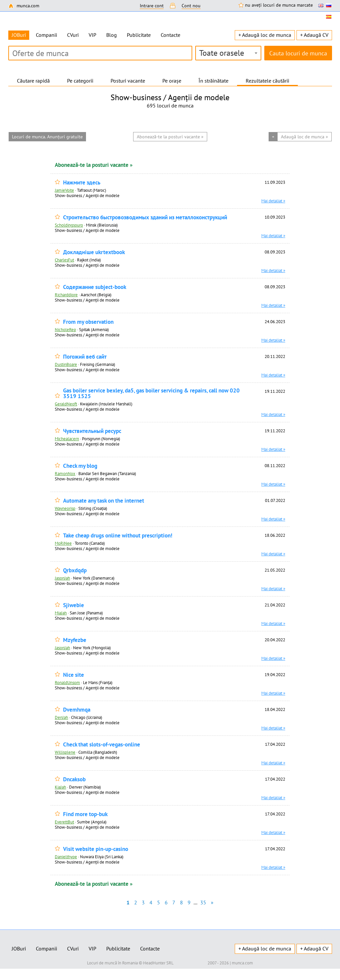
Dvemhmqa (77, 710)
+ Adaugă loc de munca (265, 35)
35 (203, 902)
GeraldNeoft (66, 404)
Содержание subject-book (95, 287)
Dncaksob (74, 779)
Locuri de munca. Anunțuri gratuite (47, 137)
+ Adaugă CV (314, 35)
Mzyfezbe (75, 640)
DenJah (61, 717)
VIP (92, 35)
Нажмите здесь (82, 183)
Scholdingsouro (69, 225)
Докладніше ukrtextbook (94, 252)
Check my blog (80, 466)
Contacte (170, 35)
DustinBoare (66, 364)
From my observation (88, 322)
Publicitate (139, 35)
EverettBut (64, 822)
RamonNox (65, 473)
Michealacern (67, 439)
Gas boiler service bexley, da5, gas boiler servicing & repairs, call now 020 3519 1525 (151, 393)
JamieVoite (64, 190)
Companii (46, 35)
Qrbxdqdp (75, 570)
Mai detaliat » (273, 201)
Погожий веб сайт (85, 357)
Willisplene (65, 752)
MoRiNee (63, 543)
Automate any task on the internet (104, 501)
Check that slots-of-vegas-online (102, 745)
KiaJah (60, 787)
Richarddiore (66, 295)
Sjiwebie (74, 605)
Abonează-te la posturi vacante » (94, 165)
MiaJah (61, 613)
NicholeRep (65, 329)
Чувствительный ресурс (92, 431)
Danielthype (66, 857)
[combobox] (228, 53)
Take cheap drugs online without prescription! (118, 536)
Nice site (74, 675)
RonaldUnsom (67, 682)
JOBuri (19, 948)
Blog (112, 35)
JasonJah (62, 578)
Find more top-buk (85, 814)
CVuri (73, 35)
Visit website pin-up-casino (96, 849)
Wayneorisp (65, 508)
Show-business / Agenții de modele (87, 195)
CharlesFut (64, 260)
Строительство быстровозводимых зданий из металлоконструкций (145, 217)
